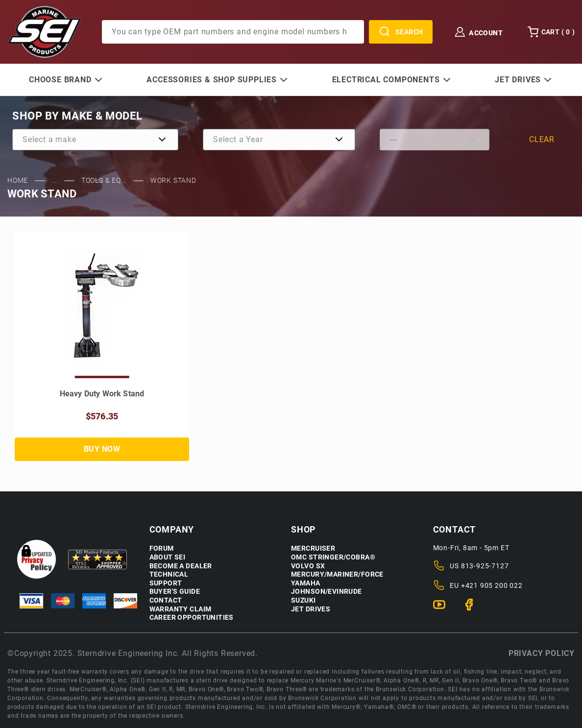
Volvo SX (308, 566)
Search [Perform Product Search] (401, 32)
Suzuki (303, 600)
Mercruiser (313, 548)
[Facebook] (473, 609)
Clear (542, 139)
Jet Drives (311, 609)
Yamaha (306, 583)
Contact (166, 600)
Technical (169, 574)
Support (166, 583)
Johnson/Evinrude (327, 592)
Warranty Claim (181, 609)
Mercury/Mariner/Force (337, 574)
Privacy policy (542, 653)
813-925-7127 (485, 566)
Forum (162, 548)
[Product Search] (233, 32)
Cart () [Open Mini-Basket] (551, 32)
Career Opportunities (192, 618)
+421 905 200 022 (492, 585)
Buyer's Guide (175, 592)
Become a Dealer (181, 566)
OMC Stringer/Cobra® (333, 557)
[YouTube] (443, 609)
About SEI (168, 557)
